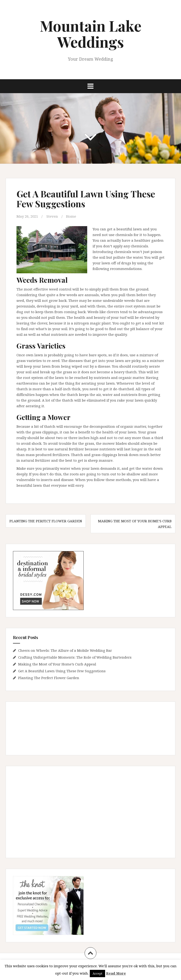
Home (71, 216)
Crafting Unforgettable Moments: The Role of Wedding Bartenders (75, 657)
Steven (52, 216)
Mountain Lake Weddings (91, 34)
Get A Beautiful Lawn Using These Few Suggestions (62, 671)
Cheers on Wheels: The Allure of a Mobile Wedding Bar (65, 650)
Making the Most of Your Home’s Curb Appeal (57, 664)
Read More (116, 973)
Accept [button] (97, 973)
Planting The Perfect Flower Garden (46, 521)
